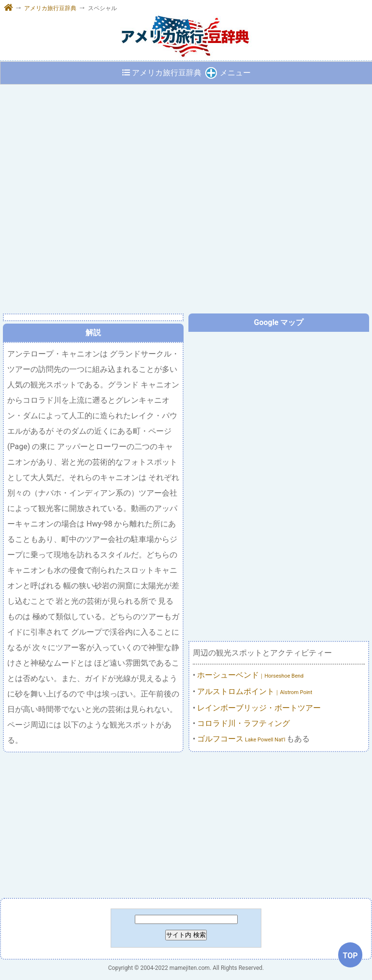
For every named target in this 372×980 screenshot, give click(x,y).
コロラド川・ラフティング (243, 723)
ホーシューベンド (250, 675)
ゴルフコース (242, 739)
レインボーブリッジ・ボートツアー (259, 708)
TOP (350, 956)
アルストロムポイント (255, 691)
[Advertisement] (186, 825)
